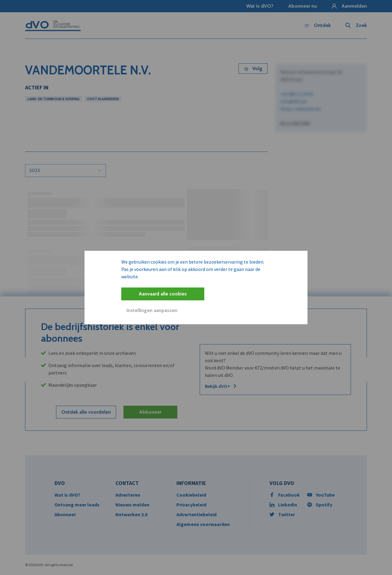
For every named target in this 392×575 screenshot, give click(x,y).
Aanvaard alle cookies (163, 294)
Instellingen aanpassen (152, 310)
